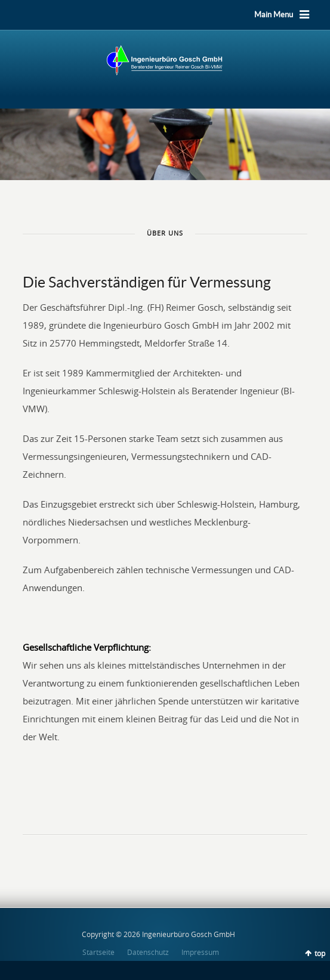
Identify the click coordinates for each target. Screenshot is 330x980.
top (320, 953)
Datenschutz (148, 952)
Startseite (98, 952)
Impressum (200, 952)
